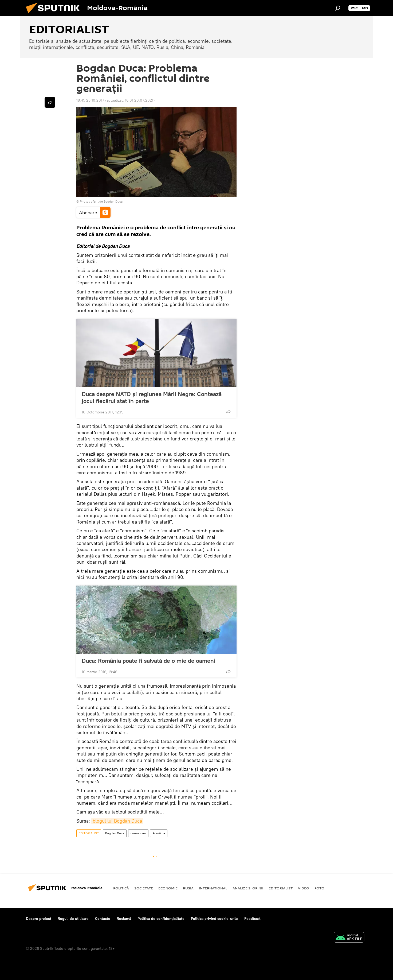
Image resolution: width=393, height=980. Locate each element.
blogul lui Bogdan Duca (117, 821)
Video (304, 888)
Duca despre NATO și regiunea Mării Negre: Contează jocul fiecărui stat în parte (152, 397)
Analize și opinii (248, 888)
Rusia (188, 888)
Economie (168, 888)
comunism (138, 833)
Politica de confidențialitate (161, 919)
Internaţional (213, 888)
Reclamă (124, 919)
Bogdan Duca (115, 833)
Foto (319, 888)
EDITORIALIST (89, 833)
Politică (121, 888)
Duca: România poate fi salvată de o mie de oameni (149, 661)
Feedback (252, 919)
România (159, 833)
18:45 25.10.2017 (90, 100)
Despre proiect (39, 919)
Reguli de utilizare (73, 919)
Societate (144, 888)
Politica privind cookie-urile (214, 919)
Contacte (103, 919)
